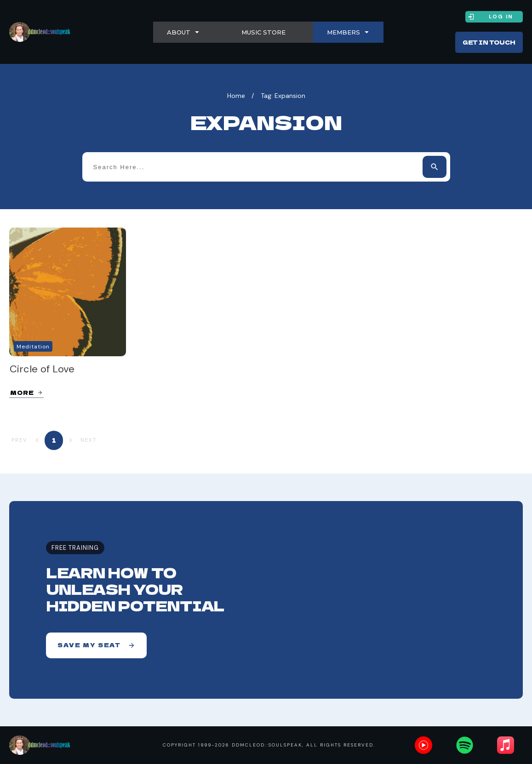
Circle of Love (42, 369)
